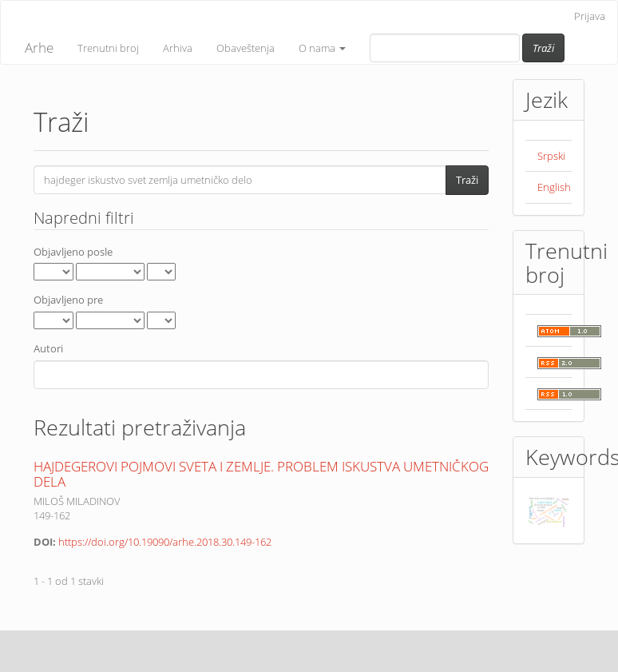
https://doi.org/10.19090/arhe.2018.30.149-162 (165, 542)
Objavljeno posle (73, 252)
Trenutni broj (108, 48)
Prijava (590, 16)
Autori (48, 348)
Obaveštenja (246, 48)
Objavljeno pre (68, 300)
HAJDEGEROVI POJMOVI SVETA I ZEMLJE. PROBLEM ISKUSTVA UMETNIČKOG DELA (261, 474)
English (554, 187)
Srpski (551, 156)
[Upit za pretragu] (445, 48)
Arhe (39, 48)
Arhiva (178, 48)
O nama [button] (322, 48)
